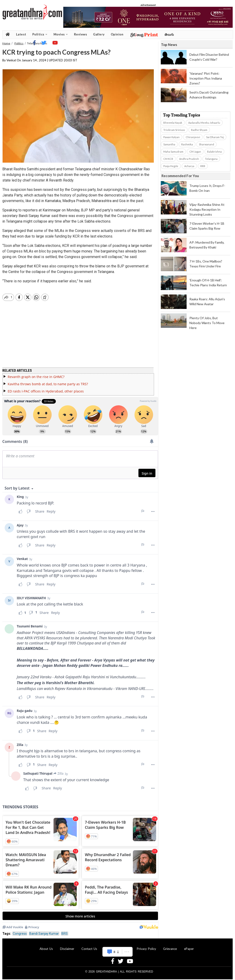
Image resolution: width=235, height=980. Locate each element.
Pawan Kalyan (171, 137)
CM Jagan (195, 152)
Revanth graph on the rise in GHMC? (36, 374)
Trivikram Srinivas (174, 130)
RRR (203, 166)
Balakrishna (214, 152)
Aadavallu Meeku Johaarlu (204, 123)
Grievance (170, 946)
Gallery (99, 34)
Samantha (169, 144)
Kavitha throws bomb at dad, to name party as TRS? (48, 381)
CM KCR (168, 159)
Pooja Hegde (171, 166)
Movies (61, 34)
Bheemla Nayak (173, 123)
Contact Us (89, 946)
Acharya (189, 166)
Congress (20, 931)
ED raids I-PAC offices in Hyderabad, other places (46, 388)
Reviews (81, 34)
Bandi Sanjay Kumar (44, 931)
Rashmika (187, 144)
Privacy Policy (146, 946)
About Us (46, 946)
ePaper (189, 946)
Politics (40, 34)
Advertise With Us (117, 946)
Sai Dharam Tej (215, 137)
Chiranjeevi (193, 137)
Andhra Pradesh (189, 159)
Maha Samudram (173, 152)
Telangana (211, 159)
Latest (21, 34)
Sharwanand (206, 144)
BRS (65, 931)
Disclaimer (67, 946)
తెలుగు (169, 34)
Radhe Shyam (199, 130)
